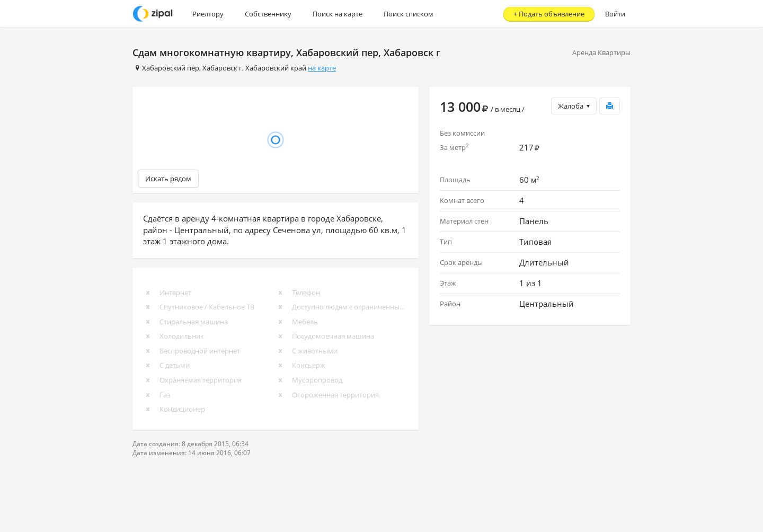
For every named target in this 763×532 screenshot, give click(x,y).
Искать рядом (168, 179)
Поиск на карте (338, 14)
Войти (615, 14)
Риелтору (208, 14)
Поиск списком (409, 14)
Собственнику (268, 14)
